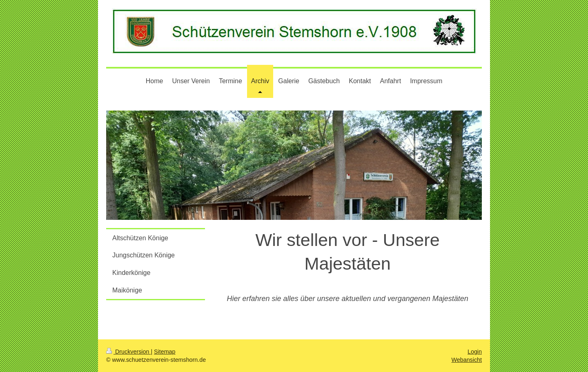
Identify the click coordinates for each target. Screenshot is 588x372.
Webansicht (467, 360)
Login (475, 352)
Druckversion (128, 352)
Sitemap (165, 352)
